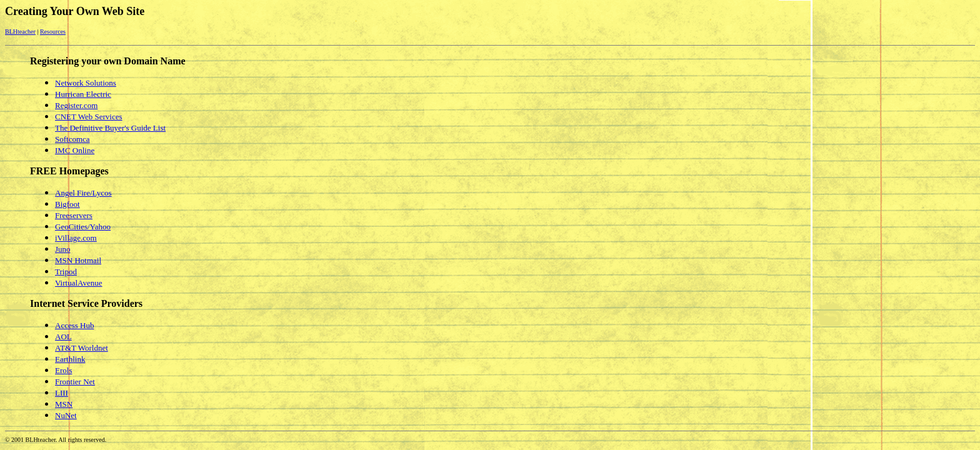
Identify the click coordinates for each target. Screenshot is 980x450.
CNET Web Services (89, 117)
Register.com (76, 105)
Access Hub (74, 325)
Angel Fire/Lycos (83, 193)
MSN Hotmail (78, 260)
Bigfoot (67, 204)
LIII (62, 393)
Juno (63, 249)
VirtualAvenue (79, 283)
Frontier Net (75, 382)
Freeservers (74, 215)
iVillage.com (76, 238)
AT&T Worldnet (82, 348)
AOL (63, 337)
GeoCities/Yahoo (83, 227)
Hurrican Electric (83, 94)
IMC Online (75, 150)
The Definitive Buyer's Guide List (110, 128)
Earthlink (70, 359)
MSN (64, 404)
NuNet (66, 415)
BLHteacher (20, 32)
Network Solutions (86, 83)
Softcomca (72, 139)
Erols (63, 370)
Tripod (66, 272)
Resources (53, 32)
